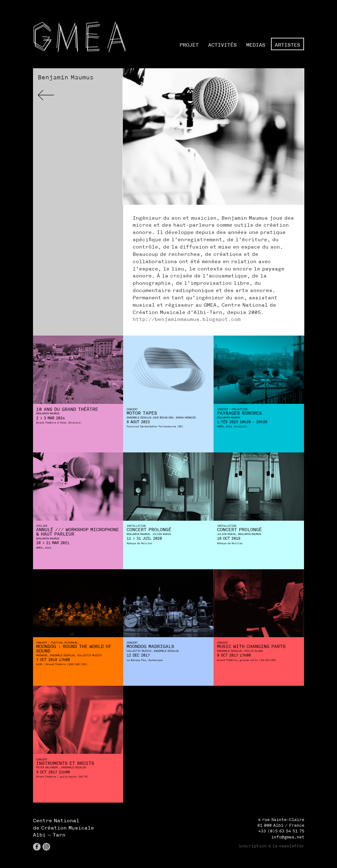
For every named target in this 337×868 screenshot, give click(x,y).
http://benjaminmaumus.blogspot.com (187, 319)
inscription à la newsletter (271, 846)
